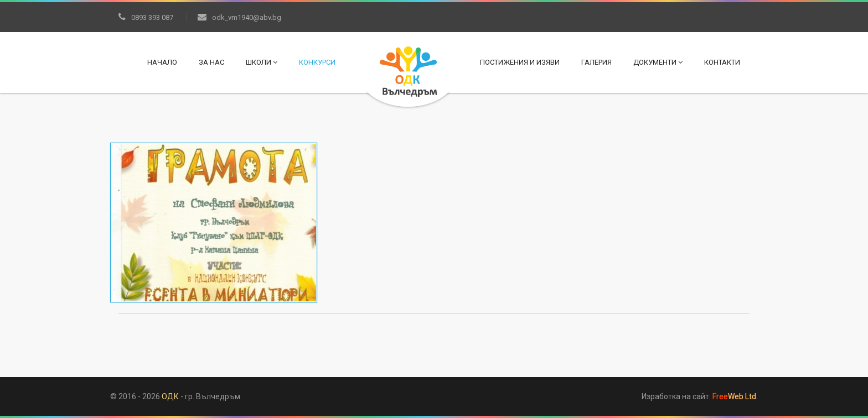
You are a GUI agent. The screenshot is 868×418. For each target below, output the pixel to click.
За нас (211, 62)
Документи (658, 62)
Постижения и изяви (520, 62)
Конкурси (317, 62)
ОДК (170, 396)
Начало (162, 62)
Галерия (596, 62)
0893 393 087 (146, 17)
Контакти (722, 62)
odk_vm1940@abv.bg (239, 17)
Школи (262, 62)
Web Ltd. (735, 396)
